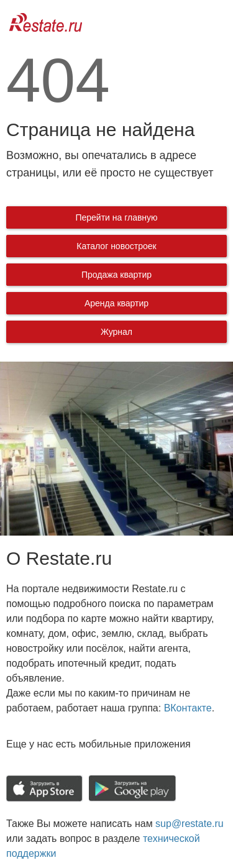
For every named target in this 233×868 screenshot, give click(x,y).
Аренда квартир (116, 303)
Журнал (116, 332)
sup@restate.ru (190, 824)
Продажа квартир (116, 275)
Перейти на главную (116, 217)
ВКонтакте (188, 708)
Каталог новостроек (116, 246)
